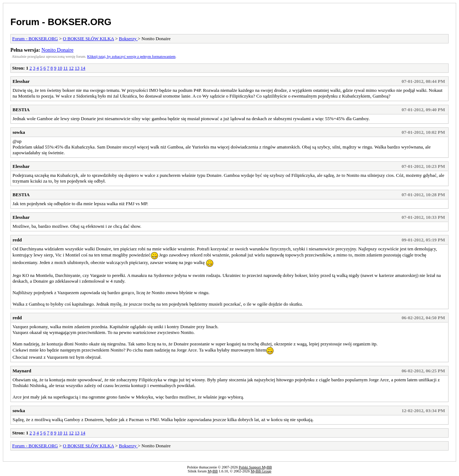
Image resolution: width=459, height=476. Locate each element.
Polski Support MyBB (255, 467)
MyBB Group (261, 471)
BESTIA (21, 110)
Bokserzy (128, 39)
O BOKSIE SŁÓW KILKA (88, 39)
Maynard (22, 371)
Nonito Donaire (58, 50)
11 (65, 68)
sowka (19, 132)
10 (60, 68)
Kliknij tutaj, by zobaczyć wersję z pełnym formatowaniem (131, 56)
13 (77, 68)
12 (71, 68)
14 (83, 68)
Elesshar (21, 81)
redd (17, 240)
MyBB (213, 471)
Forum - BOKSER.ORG (61, 22)
